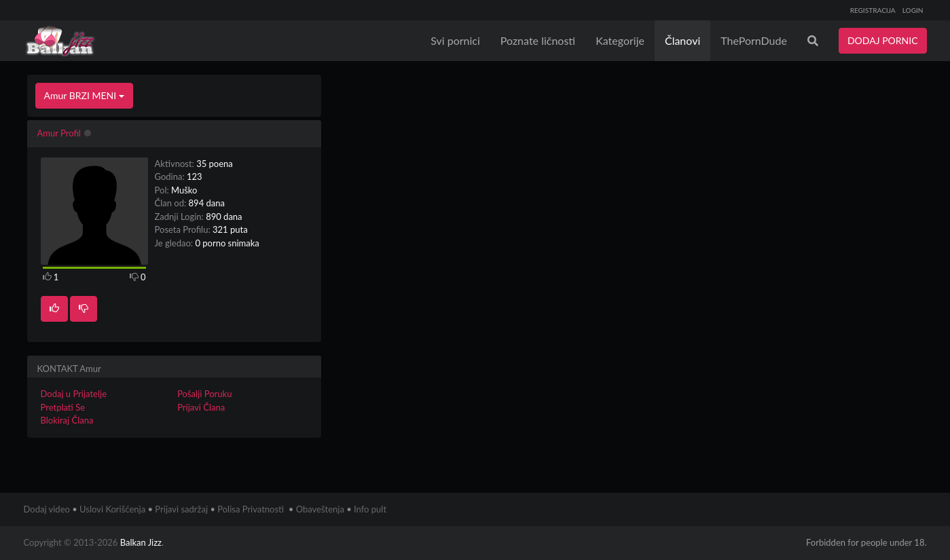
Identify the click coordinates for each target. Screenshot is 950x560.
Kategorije (620, 40)
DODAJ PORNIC (883, 40)
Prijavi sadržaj (181, 509)
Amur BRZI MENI (84, 95)
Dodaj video (47, 509)
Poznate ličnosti (538, 40)
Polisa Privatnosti (251, 509)
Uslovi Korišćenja (112, 509)
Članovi (682, 40)
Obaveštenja (320, 509)
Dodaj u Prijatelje (74, 394)
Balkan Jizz (141, 542)
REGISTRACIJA (873, 10)
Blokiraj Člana (67, 420)
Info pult (370, 509)
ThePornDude (754, 40)
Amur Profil (59, 133)
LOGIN (913, 10)
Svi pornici (455, 40)
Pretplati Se (63, 407)
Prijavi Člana (201, 407)
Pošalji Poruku (204, 394)
